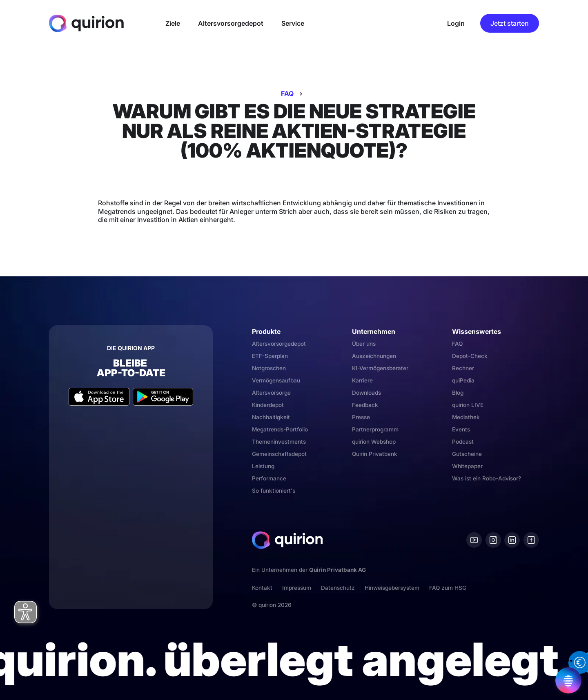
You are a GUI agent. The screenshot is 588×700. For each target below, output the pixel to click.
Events (461, 429)
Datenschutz (338, 588)
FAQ (287, 93)
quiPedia (463, 380)
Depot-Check (470, 356)
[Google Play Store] (163, 397)
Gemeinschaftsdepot (279, 454)
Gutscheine (467, 454)
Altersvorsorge (271, 393)
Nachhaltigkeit (271, 417)
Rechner (463, 368)
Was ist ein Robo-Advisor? (487, 478)
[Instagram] (493, 540)
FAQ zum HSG (448, 588)
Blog (458, 393)
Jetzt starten (510, 23)
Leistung (263, 466)
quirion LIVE (468, 405)
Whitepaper (467, 466)
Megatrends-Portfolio (280, 429)
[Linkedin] (512, 540)
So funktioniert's (274, 491)
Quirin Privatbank (375, 454)
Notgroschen (269, 368)
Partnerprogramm (375, 429)
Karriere (362, 380)
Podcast (463, 442)
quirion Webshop (374, 442)
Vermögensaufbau (276, 380)
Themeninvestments (279, 442)
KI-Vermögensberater (380, 368)
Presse (361, 417)
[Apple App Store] (99, 397)
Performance (269, 478)
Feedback (365, 405)
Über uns (364, 344)
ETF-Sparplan (270, 356)
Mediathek (466, 417)
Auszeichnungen (374, 356)
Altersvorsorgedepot (279, 344)
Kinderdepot (268, 405)
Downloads (366, 393)
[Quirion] (86, 23)
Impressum (297, 588)
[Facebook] (531, 540)
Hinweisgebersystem (392, 588)
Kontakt (262, 588)
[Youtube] (474, 540)
